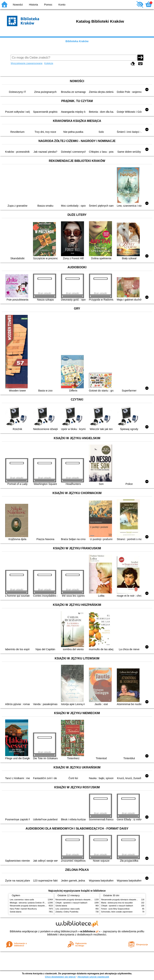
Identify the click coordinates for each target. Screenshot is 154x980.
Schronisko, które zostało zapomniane (117, 912)
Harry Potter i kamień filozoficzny (23, 909)
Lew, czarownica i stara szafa (22, 900)
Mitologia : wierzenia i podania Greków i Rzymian (30, 903)
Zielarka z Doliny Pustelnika (67, 912)
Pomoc (48, 5)
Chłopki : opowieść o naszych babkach (71, 903)
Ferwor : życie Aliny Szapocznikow (115, 909)
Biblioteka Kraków (77, 41)
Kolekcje (49, 63)
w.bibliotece (89, 931)
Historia (33, 5)
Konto (62, 5)
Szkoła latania (16, 912)
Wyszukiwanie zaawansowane (27, 63)
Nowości (18, 5)
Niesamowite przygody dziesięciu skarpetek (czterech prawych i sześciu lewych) (43, 906)
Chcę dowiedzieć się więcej (60, 977)
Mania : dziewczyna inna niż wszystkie (117, 903)
